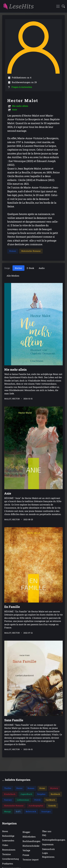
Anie (15, 109)
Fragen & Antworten (22, 87)
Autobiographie (36, 806)
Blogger (26, 832)
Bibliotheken (29, 837)
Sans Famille (14, 705)
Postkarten (8, 864)
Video (5, 845)
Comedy (52, 806)
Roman (13, 251)
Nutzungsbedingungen (54, 840)
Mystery (54, 788)
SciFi (18, 811)
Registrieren (48, 857)
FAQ (44, 835)
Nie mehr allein (20, 106)
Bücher (18, 268)
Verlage (26, 850)
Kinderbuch (10, 794)
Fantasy (8, 800)
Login (45, 853)
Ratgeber (41, 794)
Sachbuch (50, 800)
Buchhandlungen (31, 841)
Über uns (47, 831)
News (5, 831)
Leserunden (8, 840)
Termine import (31, 860)
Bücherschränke (31, 846)
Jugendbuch (26, 794)
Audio (42, 268)
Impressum (48, 844)
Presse (26, 855)
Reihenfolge (8, 836)
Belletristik (31, 811)
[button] (62, 6)
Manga (7, 811)
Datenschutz (48, 849)
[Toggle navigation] (58, 6)
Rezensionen (9, 850)
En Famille (12, 597)
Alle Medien (13, 276)
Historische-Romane (31, 251)
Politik (38, 800)
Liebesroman (23, 800)
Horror (19, 788)
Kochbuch (55, 794)
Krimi (42, 788)
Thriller (8, 788)
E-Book (30, 268)
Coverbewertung (10, 859)
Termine (6, 854)
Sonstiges (46, 811)
